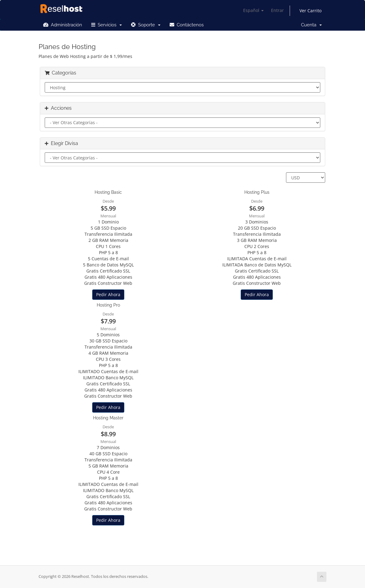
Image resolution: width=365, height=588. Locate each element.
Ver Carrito (310, 11)
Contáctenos (187, 25)
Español (253, 10)
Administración (63, 25)
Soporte (146, 25)
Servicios (107, 25)
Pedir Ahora (108, 294)
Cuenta (311, 25)
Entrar (277, 10)
